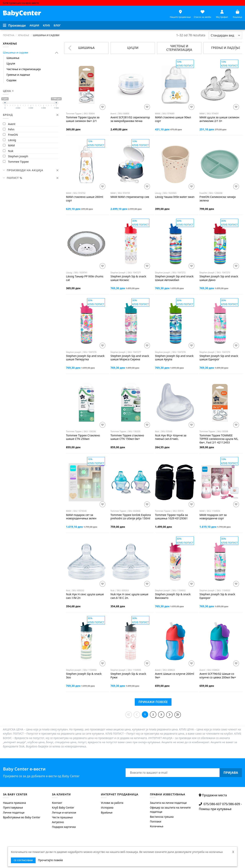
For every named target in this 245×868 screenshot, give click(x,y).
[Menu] (14, 25)
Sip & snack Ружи (128, 676)
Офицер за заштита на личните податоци (170, 810)
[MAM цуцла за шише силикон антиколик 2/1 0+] (220, 85)
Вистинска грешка (162, 817)
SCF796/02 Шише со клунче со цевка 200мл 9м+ (218, 676)
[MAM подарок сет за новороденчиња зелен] (86, 482)
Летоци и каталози (64, 812)
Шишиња (13, 58)
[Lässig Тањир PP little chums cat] (86, 244)
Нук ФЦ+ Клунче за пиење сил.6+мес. (171, 437)
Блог (57, 25)
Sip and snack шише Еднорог (219, 358)
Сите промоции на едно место (21, 3)
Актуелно (58, 822)
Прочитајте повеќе (50, 860)
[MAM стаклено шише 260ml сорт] (86, 164)
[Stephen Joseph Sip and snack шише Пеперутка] (86, 323)
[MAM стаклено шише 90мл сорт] (175, 85)
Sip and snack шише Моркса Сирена (130, 358)
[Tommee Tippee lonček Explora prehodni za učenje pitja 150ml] (131, 482)
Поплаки (156, 821)
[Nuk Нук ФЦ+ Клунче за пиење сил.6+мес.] (175, 403)
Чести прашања (62, 817)
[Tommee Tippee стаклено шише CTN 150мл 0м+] (131, 403)
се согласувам (23, 860)
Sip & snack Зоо (84, 676)
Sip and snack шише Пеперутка (85, 358)
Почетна (9, 35)
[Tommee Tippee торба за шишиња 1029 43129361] (175, 482)
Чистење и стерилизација (24, 69)
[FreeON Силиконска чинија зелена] (220, 164)
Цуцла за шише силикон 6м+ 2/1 (83, 119)
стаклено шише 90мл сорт (173, 119)
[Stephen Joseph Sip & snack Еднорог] (220, 562)
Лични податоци (14, 812)
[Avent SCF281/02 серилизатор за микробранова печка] (131, 85)
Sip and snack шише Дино (219, 278)
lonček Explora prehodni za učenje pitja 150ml (131, 517)
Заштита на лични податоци (168, 803)
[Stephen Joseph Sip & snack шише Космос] (131, 244)
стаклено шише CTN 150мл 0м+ (127, 437)
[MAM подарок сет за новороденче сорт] (220, 482)
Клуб (46, 25)
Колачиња (157, 826)
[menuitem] (34, 25)
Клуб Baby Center (63, 808)
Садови (11, 80)
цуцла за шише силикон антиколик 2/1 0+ (219, 119)
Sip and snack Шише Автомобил (174, 278)
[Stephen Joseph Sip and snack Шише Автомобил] (175, 244)
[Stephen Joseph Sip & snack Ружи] (131, 641)
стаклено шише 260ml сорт (85, 199)
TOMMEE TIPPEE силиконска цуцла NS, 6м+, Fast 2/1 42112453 (219, 439)
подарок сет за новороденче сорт (213, 517)
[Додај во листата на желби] (102, 107)
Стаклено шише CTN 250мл (83, 437)
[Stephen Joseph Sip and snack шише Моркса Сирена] (131, 323)
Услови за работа (112, 803)
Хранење (24, 35)
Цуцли (11, 63)
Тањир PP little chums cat (85, 278)
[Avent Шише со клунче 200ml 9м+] (175, 641)
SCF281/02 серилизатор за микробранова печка (130, 119)
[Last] (178, 715)
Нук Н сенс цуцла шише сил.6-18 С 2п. (129, 596)
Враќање (107, 812)
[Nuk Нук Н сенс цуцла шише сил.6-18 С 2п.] (131, 562)
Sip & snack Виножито (173, 596)
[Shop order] (225, 35)
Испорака (107, 808)
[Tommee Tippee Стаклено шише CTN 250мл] (86, 403)
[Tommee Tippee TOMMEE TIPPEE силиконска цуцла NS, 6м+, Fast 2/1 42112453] (220, 403)
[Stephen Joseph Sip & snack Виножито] (175, 562)
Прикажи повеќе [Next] (153, 702)
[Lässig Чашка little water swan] (175, 164)
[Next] (236, 48)
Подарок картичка (64, 827)
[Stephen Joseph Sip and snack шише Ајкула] (175, 323)
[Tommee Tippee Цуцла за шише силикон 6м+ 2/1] (86, 85)
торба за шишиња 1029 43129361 (171, 517)
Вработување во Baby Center (22, 817)
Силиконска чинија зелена (218, 199)
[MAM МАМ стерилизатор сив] (131, 164)
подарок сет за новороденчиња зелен (81, 517)
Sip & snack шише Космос (128, 278)
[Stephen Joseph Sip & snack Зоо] (86, 641)
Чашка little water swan (175, 197)
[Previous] (70, 48)
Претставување (13, 808)
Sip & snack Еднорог (217, 596)
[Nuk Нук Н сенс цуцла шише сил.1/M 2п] (86, 562)
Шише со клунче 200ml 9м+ (175, 676)
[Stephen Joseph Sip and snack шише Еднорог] (220, 323)
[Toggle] (57, 53)
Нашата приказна (14, 803)
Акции (34, 25)
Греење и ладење (18, 75)
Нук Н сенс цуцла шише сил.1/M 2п (85, 596)
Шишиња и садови (16, 52)
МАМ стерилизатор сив (130, 197)
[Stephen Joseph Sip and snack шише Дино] (220, 244)
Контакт (57, 803)
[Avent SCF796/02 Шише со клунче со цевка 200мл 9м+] (220, 641)
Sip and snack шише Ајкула (174, 358)
